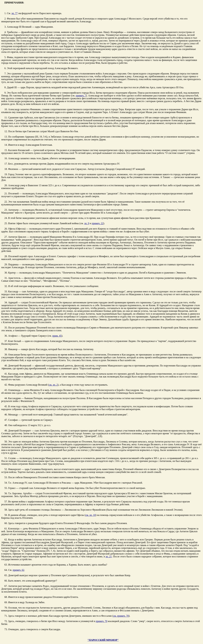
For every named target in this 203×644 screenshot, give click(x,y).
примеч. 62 (18, 570)
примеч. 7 (81, 96)
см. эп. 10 (91, 515)
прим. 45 (57, 336)
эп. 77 (14, 13)
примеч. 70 (101, 621)
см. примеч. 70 (121, 616)
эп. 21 (109, 556)
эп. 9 (87, 223)
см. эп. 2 (53, 385)
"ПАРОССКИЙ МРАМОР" (103, 640)
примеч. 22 (98, 223)
